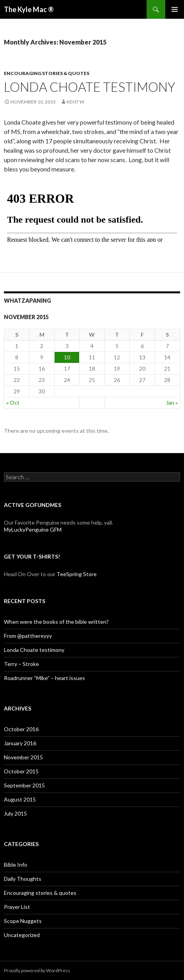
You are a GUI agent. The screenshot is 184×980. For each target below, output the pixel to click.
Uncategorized (22, 935)
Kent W (75, 102)
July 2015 (15, 813)
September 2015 (24, 785)
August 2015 (20, 799)
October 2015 (21, 771)
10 (67, 357)
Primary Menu (175, 9)
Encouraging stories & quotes (47, 73)
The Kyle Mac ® (29, 9)
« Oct (13, 403)
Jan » (172, 403)
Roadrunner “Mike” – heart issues (44, 678)
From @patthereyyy (28, 636)
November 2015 (23, 757)
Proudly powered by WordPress (37, 970)
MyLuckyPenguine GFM (33, 529)
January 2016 (20, 743)
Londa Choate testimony (90, 87)
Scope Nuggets (23, 921)
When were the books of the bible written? (56, 622)
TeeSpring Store (77, 574)
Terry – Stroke (21, 664)
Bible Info (16, 865)
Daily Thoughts (23, 879)
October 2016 (21, 729)
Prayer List (17, 907)
